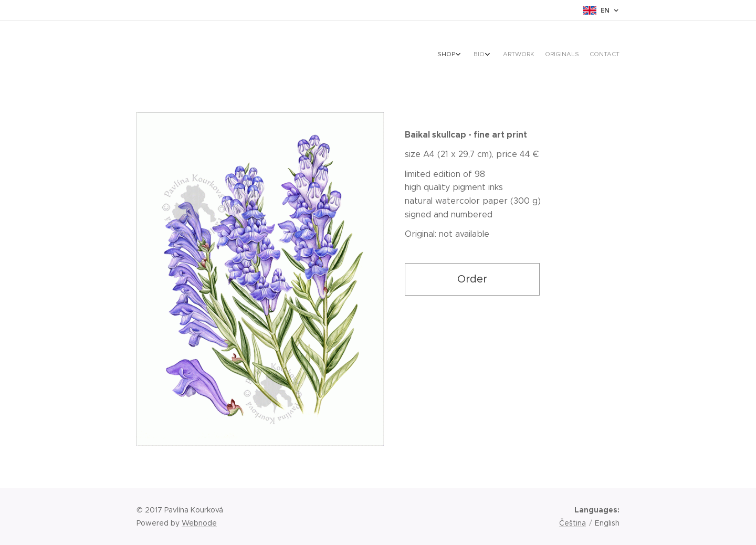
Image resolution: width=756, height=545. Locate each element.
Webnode (199, 523)
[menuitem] (567, 55)
